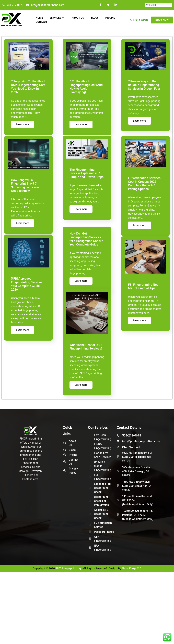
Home (39, 18)
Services (56, 18)
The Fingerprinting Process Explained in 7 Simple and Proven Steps (86, 173)
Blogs (93, 18)
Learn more (22, 121)
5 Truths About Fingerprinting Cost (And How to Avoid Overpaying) (86, 85)
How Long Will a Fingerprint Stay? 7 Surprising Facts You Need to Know (28, 185)
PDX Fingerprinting (68, 568)
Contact (41, 22)
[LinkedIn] (116, 5)
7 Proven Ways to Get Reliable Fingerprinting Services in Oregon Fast (143, 85)
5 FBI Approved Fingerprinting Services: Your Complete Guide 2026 (27, 284)
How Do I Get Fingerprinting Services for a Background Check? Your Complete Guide (87, 238)
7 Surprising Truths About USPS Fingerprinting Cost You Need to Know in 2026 (28, 85)
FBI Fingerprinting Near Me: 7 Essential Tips (143, 286)
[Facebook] (101, 5)
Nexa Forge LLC (132, 568)
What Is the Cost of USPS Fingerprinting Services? (86, 347)
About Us (77, 18)
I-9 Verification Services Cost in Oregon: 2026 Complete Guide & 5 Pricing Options (143, 183)
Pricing (109, 18)
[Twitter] (108, 5)
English (151, 5)
